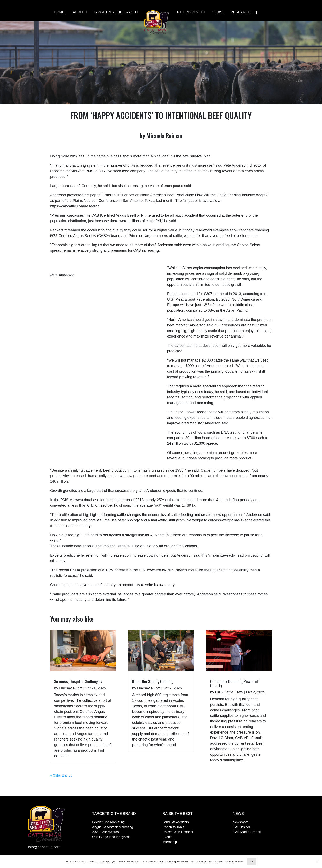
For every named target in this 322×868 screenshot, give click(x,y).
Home (59, 12)
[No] (317, 861)
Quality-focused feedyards (111, 837)
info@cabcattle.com (44, 847)
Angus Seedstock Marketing (113, 827)
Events (167, 837)
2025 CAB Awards (106, 832)
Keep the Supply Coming (153, 681)
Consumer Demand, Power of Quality (234, 683)
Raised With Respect (178, 832)
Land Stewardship (176, 822)
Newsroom (240, 822)
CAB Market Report (247, 832)
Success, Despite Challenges (78, 681)
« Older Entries (61, 776)
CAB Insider (241, 827)
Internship (170, 842)
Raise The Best (178, 814)
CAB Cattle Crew (229, 692)
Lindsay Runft (70, 688)
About (79, 12)
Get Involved (190, 12)
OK (252, 862)
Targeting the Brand (115, 12)
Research (241, 12)
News (217, 12)
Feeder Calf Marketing (108, 822)
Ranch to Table (173, 827)
